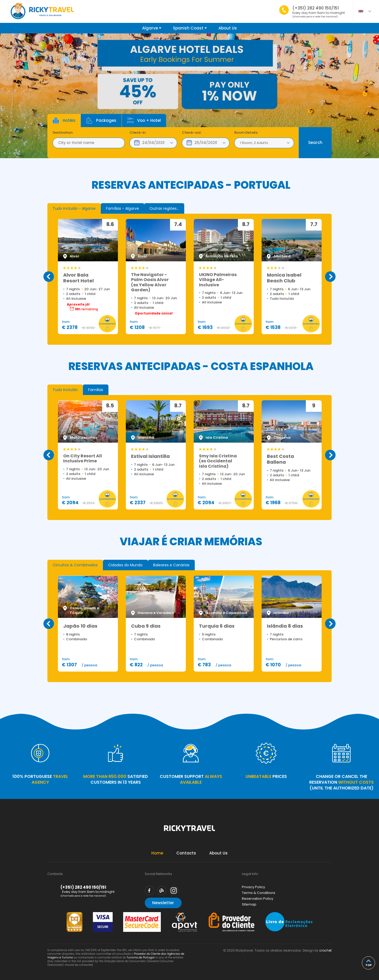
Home (157, 853)
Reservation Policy (258, 899)
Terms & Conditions (259, 893)
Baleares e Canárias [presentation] (171, 565)
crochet (325, 950)
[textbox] (89, 143)
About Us (228, 28)
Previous (49, 277)
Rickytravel (189, 831)
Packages (101, 121)
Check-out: (192, 133)
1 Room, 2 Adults (254, 143)
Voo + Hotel (144, 121)
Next (330, 277)
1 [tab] (365, 94)
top (368, 965)
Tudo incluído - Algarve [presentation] (74, 208)
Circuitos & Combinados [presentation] (75, 565)
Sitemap (249, 904)
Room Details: (246, 133)
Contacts (186, 853)
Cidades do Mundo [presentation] (125, 565)
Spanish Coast (190, 28)
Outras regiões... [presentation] (164, 208)
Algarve (152, 28)
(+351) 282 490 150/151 (319, 12)
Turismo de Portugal (141, 957)
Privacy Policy (253, 887)
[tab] (74, 208)
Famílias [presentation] (96, 390)
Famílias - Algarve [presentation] (123, 208)
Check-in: (138, 133)
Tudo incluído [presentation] (65, 390)
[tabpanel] (189, 96)
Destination (63, 133)
